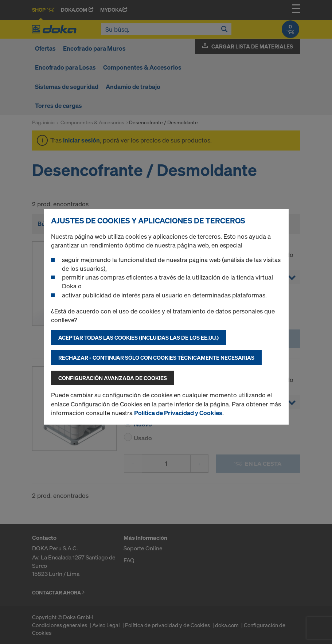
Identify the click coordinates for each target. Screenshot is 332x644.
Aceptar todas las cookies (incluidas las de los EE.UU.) (138, 337)
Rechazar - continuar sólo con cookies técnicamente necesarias (156, 358)
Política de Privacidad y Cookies (178, 413)
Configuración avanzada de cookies (113, 378)
